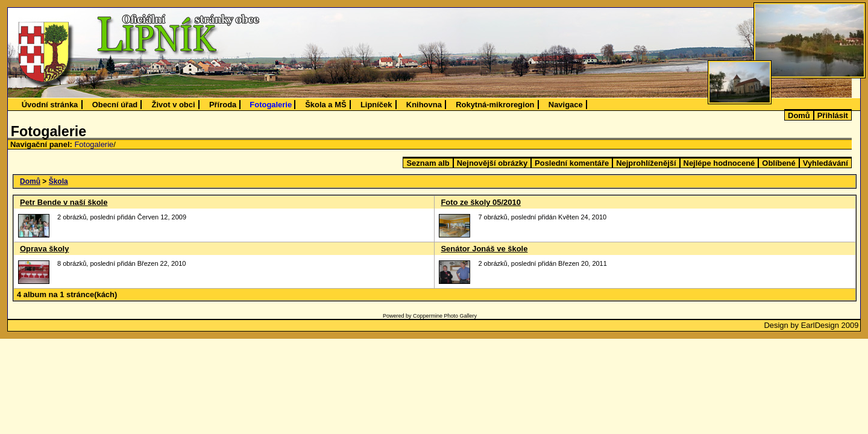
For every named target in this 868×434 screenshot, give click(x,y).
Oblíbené (778, 163)
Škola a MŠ (325, 105)
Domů (799, 115)
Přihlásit (833, 115)
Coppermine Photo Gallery (445, 316)
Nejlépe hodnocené (719, 163)
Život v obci (174, 105)
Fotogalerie (271, 105)
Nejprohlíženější (646, 163)
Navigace (566, 105)
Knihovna (424, 105)
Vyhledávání (826, 163)
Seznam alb (428, 163)
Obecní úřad (115, 105)
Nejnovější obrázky (492, 163)
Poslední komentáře (572, 163)
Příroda (223, 105)
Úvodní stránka (50, 105)
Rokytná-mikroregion (495, 105)
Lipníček (376, 105)
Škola (58, 181)
